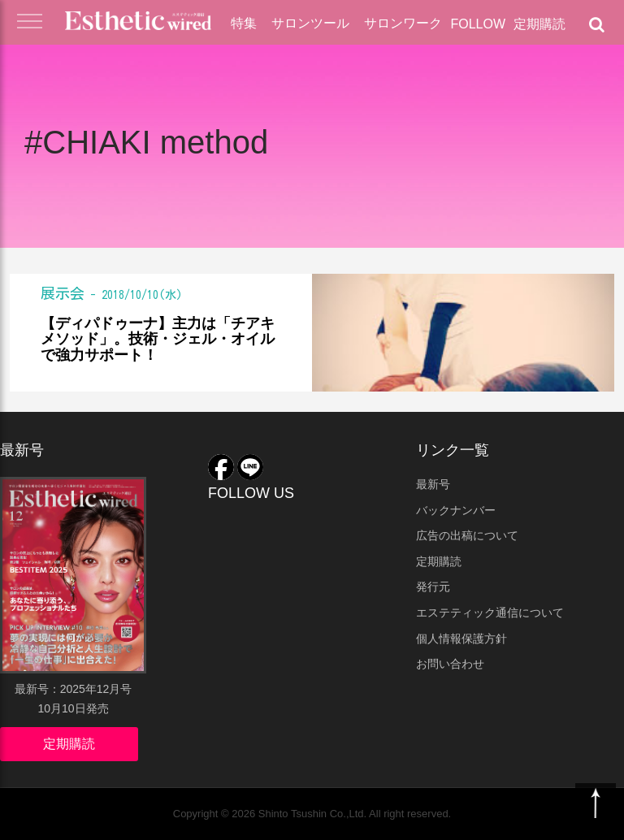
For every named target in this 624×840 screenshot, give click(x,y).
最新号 (433, 484)
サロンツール (310, 23)
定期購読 (539, 24)
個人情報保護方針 (461, 639)
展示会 (63, 293)
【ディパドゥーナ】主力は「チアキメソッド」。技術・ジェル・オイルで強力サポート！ (158, 340)
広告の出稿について (467, 535)
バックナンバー (456, 510)
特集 (244, 23)
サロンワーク (403, 23)
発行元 (433, 587)
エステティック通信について (490, 613)
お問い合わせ (450, 664)
